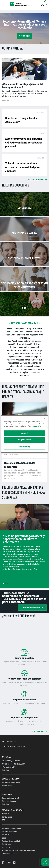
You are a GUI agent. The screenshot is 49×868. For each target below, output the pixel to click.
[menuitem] (44, 4)
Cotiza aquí (24, 36)
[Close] (44, 418)
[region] (24, 434)
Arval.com (9, 741)
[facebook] (3, 863)
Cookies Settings (24, 447)
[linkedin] (15, 863)
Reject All (25, 433)
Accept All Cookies (24, 440)
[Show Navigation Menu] (4, 5)
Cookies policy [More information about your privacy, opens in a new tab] (37, 426)
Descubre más (39, 731)
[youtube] (9, 863)
